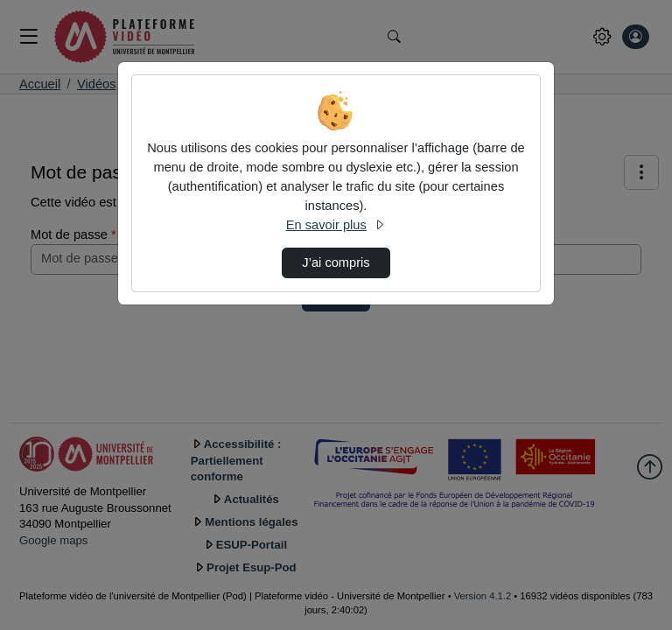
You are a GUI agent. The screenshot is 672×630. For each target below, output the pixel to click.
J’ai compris (336, 262)
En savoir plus (336, 225)
